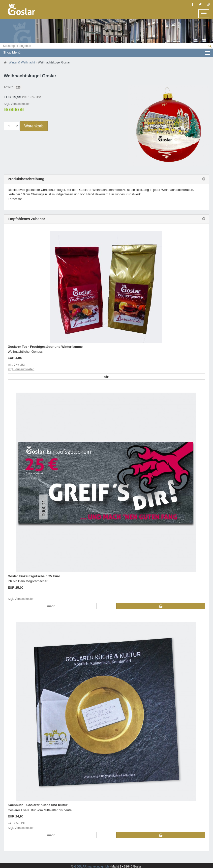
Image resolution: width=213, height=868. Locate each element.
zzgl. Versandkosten (17, 104)
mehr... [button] (107, 377)
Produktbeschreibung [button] (26, 179)
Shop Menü (107, 52)
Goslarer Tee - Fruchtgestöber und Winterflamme (45, 347)
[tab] (106, 179)
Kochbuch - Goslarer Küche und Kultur (38, 805)
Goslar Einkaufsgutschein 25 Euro (34, 576)
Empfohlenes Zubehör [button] (26, 219)
